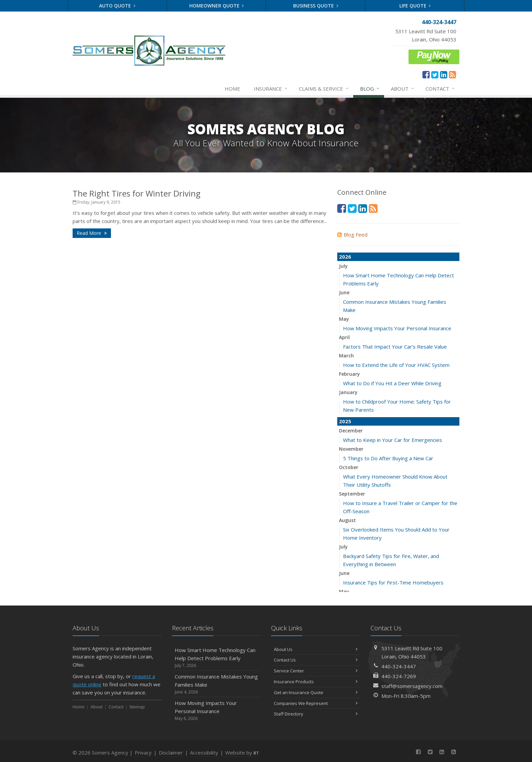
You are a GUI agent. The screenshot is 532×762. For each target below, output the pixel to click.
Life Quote (415, 6)
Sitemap (137, 707)
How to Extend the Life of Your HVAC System (396, 365)
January (348, 392)
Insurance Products (316, 682)
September (352, 494)
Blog (370, 89)
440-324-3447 (399, 666)
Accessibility (204, 752)
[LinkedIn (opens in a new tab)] (444, 74)
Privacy (143, 752)
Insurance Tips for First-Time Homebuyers (393, 582)
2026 (345, 257)
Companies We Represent (316, 703)
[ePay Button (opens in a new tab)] (434, 56)
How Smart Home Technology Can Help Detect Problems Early (217, 658)
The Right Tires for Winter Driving (137, 193)
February (349, 374)
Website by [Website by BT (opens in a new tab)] (242, 752)
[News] (452, 74)
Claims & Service (324, 89)
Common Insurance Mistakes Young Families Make (217, 684)
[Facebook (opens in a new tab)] (426, 74)
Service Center (316, 671)
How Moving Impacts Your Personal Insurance (397, 328)
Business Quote (316, 6)
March (346, 356)
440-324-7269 (399, 676)
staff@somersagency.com (412, 686)
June (344, 292)
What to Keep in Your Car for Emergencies (393, 440)
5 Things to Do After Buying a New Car (388, 458)
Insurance (271, 89)
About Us (316, 649)
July (343, 266)
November (351, 449)
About (403, 89)
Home (232, 89)
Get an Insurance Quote (316, 692)
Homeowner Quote (217, 6)
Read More (92, 233)
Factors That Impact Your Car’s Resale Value (395, 347)
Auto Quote (117, 6)
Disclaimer (171, 752)
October (349, 467)
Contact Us (316, 660)
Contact (440, 89)
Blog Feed (352, 235)
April (344, 337)
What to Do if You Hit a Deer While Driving (392, 383)
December (351, 431)
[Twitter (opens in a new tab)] (435, 74)
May (344, 319)
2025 (345, 421)
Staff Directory (316, 714)
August (347, 520)
